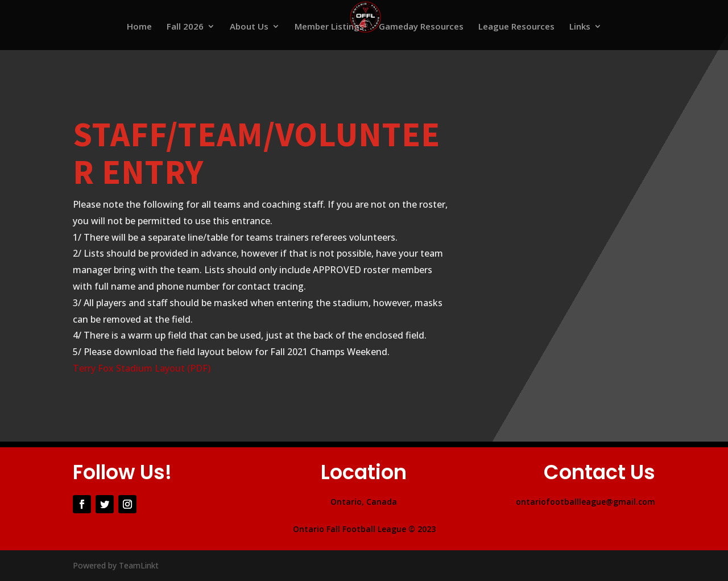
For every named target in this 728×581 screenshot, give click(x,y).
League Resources (516, 27)
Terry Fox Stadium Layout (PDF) (142, 368)
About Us (249, 27)
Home (139, 27)
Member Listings (329, 27)
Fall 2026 (185, 27)
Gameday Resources (421, 27)
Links (580, 27)
